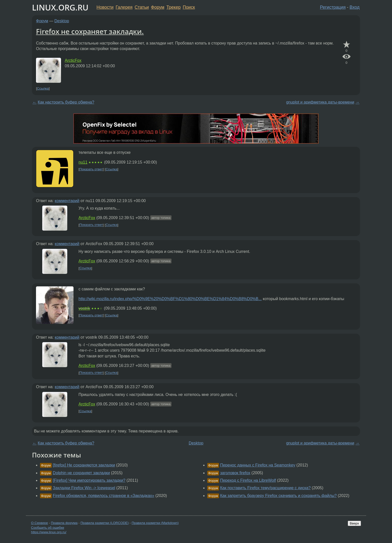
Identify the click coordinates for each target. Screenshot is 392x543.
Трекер (174, 7)
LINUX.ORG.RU (60, 7)
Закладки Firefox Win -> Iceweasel (84, 488)
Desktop (62, 21)
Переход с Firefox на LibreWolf (248, 480)
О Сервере (39, 523)
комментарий (67, 201)
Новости (105, 7)
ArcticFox (73, 60)
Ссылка (43, 88)
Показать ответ (91, 169)
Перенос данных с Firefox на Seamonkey (258, 465)
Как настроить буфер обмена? (66, 102)
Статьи (142, 7)
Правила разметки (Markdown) (155, 523)
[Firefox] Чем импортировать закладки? (89, 480)
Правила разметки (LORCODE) (105, 523)
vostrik (84, 308)
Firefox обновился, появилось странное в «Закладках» (103, 496)
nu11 (83, 162)
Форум (158, 7)
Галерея (124, 7)
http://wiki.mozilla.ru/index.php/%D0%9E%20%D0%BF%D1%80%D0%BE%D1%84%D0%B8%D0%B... (170, 299)
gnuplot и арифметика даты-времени (320, 102)
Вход (354, 7)
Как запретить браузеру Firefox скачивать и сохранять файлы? (278, 496)
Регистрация (333, 7)
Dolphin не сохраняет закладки (81, 473)
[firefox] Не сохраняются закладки (84, 465)
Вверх (354, 523)
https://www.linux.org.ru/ (49, 532)
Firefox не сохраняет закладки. (90, 31)
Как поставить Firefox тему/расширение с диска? (265, 488)
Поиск (189, 7)
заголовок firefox (235, 473)
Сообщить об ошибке (48, 528)
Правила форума (64, 523)
